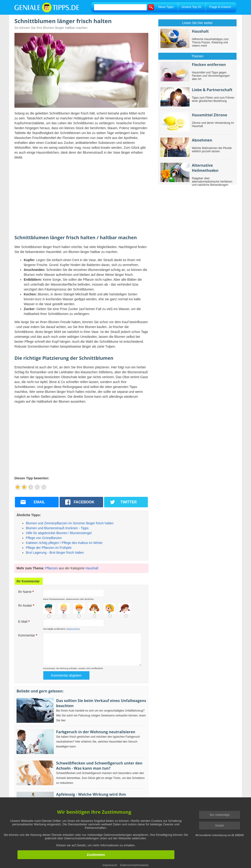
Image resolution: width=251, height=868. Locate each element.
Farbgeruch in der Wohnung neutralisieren (96, 732)
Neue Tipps (166, 7)
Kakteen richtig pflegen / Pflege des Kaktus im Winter (64, 543)
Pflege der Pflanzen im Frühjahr (49, 548)
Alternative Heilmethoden (205, 168)
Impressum (110, 865)
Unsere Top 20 (191, 7)
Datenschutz (73, 629)
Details (220, 826)
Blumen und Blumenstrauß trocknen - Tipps (57, 528)
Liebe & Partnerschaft (212, 90)
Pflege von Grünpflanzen (44, 538)
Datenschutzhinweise (134, 865)
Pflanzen (51, 568)
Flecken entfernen (209, 65)
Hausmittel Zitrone (210, 115)
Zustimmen (96, 855)
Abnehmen (202, 140)
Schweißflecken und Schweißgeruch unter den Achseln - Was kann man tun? (99, 766)
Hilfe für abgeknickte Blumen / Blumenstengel (59, 533)
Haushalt (92, 568)
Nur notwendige (220, 815)
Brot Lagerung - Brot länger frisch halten (55, 553)
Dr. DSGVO (238, 835)
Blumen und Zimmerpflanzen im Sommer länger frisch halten (70, 523)
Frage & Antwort (220, 7)
